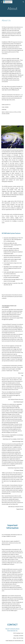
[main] (13, 8)
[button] (2, 2)
